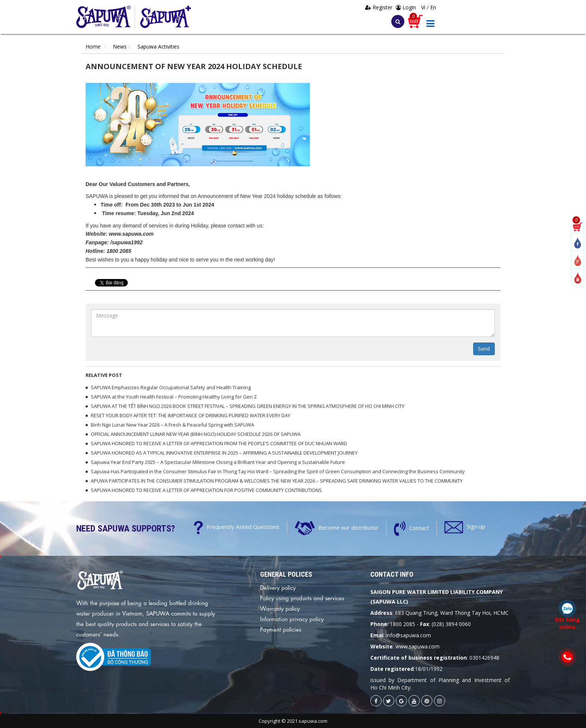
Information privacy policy (292, 619)
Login (406, 7)
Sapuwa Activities (158, 47)
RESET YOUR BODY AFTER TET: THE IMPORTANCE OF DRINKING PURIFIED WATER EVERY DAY (191, 415)
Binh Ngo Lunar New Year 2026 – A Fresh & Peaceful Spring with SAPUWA (172, 425)
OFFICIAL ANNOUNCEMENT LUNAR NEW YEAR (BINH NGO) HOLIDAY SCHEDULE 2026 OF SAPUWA (196, 434)
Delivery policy (278, 587)
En (433, 7)
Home (93, 47)
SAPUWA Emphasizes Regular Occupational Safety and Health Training (171, 387)
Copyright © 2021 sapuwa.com (293, 721)
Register (380, 7)
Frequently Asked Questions (243, 527)
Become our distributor (348, 527)
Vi (424, 7)
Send (484, 349)
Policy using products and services (302, 598)
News (120, 47)
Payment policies (281, 629)
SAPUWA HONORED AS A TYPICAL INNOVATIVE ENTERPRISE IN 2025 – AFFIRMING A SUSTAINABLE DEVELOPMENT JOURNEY (224, 453)
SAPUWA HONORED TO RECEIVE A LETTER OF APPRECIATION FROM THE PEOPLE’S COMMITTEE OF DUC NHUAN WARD (219, 443)
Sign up (476, 526)
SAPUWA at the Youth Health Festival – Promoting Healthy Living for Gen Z (174, 397)
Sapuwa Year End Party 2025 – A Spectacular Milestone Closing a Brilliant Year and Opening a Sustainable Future (218, 462)
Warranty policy (280, 608)
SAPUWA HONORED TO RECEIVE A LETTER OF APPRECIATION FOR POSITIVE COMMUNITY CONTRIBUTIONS (206, 490)
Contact (419, 527)
